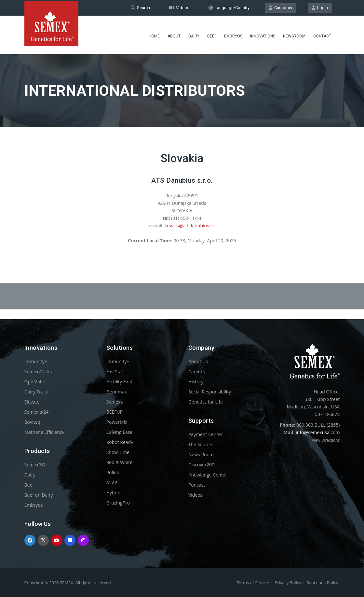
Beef (212, 34)
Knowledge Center (208, 475)
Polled (113, 472)
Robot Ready (120, 442)
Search (140, 8)
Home (154, 34)
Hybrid (114, 493)
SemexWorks (38, 371)
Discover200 (201, 465)
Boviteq (32, 422)
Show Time (118, 452)
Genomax (117, 392)
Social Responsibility (210, 392)
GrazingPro (118, 503)
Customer (281, 8)
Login (320, 8)
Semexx (115, 402)
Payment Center (205, 434)
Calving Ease (120, 432)
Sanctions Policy (323, 583)
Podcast (197, 485)
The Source (200, 444)
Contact (322, 34)
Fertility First (119, 382)
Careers (196, 371)
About (174, 34)
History (196, 382)
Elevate (32, 402)
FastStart (116, 371)
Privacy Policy (288, 583)
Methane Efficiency (44, 432)
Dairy (194, 34)
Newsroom (294, 34)
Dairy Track (36, 392)
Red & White (119, 462)
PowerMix (117, 422)
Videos (179, 8)
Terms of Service (253, 583)
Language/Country (229, 8)
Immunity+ (36, 361)
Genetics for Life (206, 402)
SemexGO (35, 465)
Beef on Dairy (39, 495)
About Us (198, 361)
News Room (201, 455)
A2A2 (112, 483)
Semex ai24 (37, 412)
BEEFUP (115, 412)
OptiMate (34, 382)
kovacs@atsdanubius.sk (190, 226)
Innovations (263, 34)
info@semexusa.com (318, 432)
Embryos (233, 34)
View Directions (326, 440)
